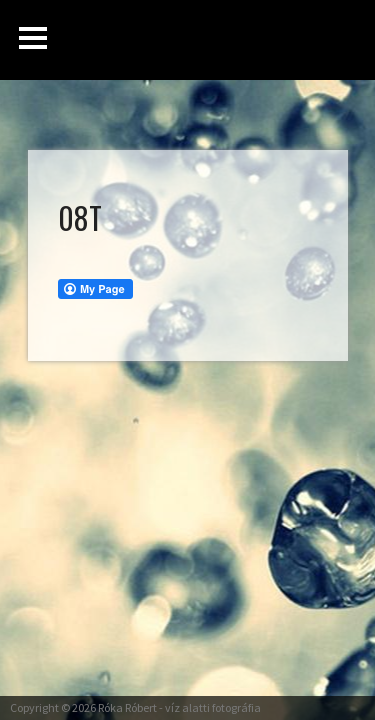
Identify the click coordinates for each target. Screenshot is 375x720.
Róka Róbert (127, 707)
